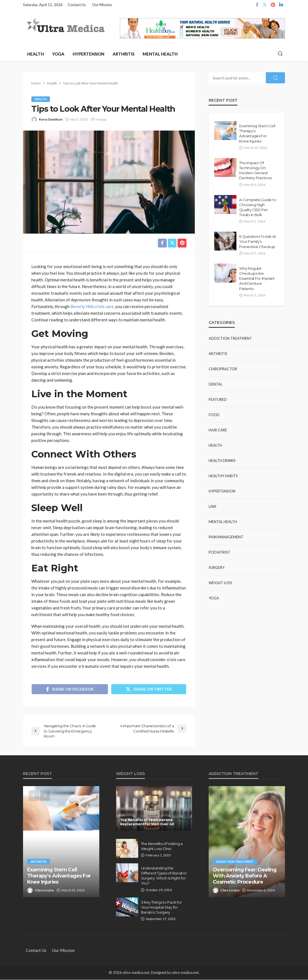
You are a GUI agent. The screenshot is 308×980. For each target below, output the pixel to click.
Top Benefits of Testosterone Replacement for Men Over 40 (147, 822)
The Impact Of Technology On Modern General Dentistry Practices (255, 170)
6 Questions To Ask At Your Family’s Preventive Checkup (258, 241)
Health (36, 54)
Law (212, 506)
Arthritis (123, 54)
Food (214, 415)
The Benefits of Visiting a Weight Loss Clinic (162, 846)
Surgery (217, 567)
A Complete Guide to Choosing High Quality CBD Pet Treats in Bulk (258, 207)
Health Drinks (222, 461)
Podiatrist (219, 552)
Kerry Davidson (51, 119)
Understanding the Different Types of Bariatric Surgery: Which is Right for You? (164, 876)
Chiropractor (223, 369)
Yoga (58, 54)
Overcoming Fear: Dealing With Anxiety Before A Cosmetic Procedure (245, 876)
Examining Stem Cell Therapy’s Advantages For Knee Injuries (257, 133)
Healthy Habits (223, 476)
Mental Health (160, 54)
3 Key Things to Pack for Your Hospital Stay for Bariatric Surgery (161, 907)
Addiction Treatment (230, 338)
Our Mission (102, 5)
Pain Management (226, 537)
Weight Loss (220, 583)
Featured (218, 399)
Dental (215, 384)
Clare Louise (44, 890)
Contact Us (77, 5)
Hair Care (218, 430)
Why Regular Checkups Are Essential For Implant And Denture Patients (257, 278)
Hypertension (89, 54)
